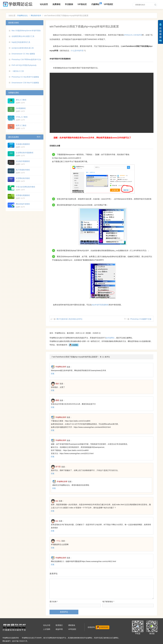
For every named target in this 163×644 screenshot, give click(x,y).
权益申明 (59, 629)
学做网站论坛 (22, 16)
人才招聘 (47, 629)
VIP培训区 (108, 4)
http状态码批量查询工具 (21, 42)
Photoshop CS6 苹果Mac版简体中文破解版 (28, 59)
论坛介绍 (47, 625)
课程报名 (72, 625)
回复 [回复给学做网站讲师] (53, 374)
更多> (39, 137)
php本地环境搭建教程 (100, 305)
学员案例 (69, 4)
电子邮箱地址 (108, 602)
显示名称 (54, 602)
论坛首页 (44, 4)
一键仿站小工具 (18, 71)
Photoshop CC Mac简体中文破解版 (25, 77)
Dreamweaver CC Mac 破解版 (23, 54)
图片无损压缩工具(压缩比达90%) (69, 319)
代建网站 (95, 4)
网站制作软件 (36, 16)
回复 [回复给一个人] (53, 548)
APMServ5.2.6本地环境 (133, 35)
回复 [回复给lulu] (53, 511)
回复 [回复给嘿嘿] (53, 407)
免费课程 (56, 4)
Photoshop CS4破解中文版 (141, 319)
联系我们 (59, 625)
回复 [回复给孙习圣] (53, 473)
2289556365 (103, 627)
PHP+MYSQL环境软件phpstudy (24, 65)
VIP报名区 (82, 4)
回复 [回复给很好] (53, 390)
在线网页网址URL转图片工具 (23, 36)
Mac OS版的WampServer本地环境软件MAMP (29, 31)
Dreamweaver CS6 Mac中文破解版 (25, 83)
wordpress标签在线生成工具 (23, 48)
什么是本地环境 (77, 51)
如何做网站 (110, 338)
